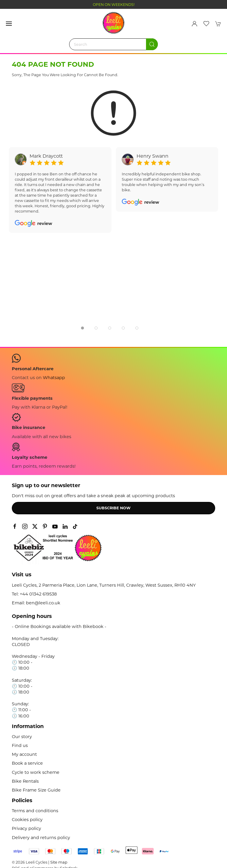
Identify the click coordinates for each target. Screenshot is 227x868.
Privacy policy (26, 828)
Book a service (27, 763)
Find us (20, 745)
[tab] (82, 328)
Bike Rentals (25, 781)
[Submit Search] (152, 44)
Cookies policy (27, 820)
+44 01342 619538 (38, 594)
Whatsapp (54, 378)
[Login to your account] (194, 24)
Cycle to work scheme (36, 772)
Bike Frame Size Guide (36, 790)
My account (24, 754)
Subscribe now (113, 508)
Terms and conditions (35, 811)
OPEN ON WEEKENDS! (114, 5)
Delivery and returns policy (41, 838)
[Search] (113, 44)
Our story (22, 737)
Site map (59, 862)
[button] (9, 24)
